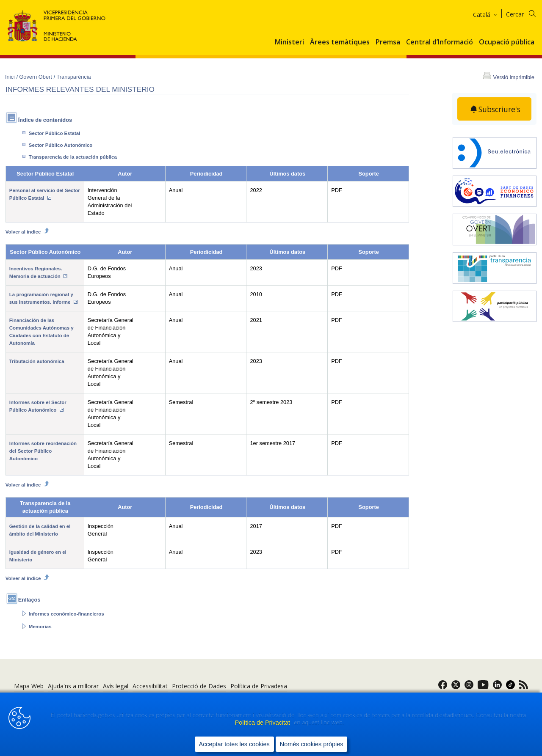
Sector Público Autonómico (61, 145)
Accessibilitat (150, 686)
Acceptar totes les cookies (234, 744)
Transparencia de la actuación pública (73, 157)
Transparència (73, 77)
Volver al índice (28, 231)
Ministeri (289, 42)
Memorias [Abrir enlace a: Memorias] (40, 627)
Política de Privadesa (259, 686)
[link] (443, 687)
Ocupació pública (507, 42)
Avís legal (116, 686)
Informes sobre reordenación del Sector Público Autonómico (43, 451)
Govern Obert (36, 77)
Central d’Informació (440, 42)
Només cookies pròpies (312, 744)
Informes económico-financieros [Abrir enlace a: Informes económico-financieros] (66, 614)
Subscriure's (500, 109)
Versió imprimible (514, 77)
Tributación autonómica (37, 361)
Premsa (388, 42)
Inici (11, 77)
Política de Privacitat (263, 723)
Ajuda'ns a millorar (73, 686)
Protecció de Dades (199, 686)
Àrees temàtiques (340, 42)
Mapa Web (29, 686)
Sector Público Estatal (55, 133)
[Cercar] (526, 13)
